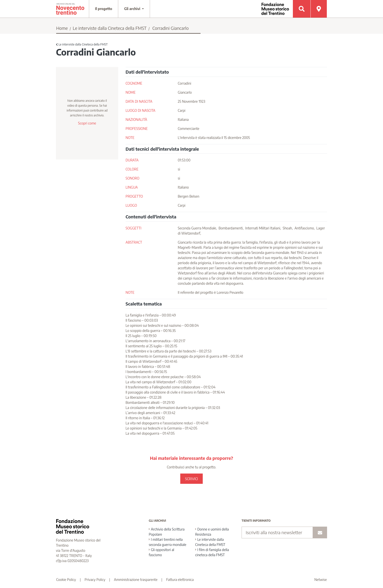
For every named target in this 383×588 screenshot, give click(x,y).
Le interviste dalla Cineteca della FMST (110, 28)
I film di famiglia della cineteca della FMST (212, 552)
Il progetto (104, 9)
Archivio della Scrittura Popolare (167, 532)
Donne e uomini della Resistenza (212, 532)
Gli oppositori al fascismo (161, 552)
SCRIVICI (191, 479)
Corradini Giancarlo (171, 28)
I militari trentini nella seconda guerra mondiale (168, 542)
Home (62, 28)
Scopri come (87, 123)
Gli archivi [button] (133, 9)
